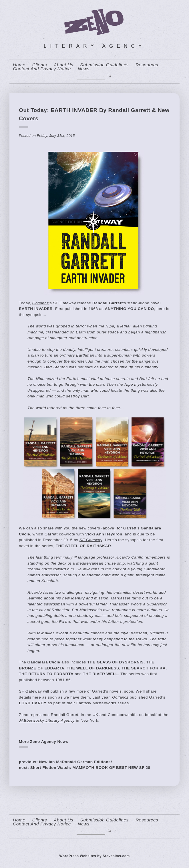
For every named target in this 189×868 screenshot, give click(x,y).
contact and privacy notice (42, 69)
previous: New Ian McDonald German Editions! (65, 762)
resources (147, 65)
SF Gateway (91, 540)
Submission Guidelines (104, 65)
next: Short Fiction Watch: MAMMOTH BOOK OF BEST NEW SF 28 (85, 768)
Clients (40, 65)
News (84, 69)
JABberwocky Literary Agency (47, 720)
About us (63, 65)
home (19, 65)
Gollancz (40, 303)
